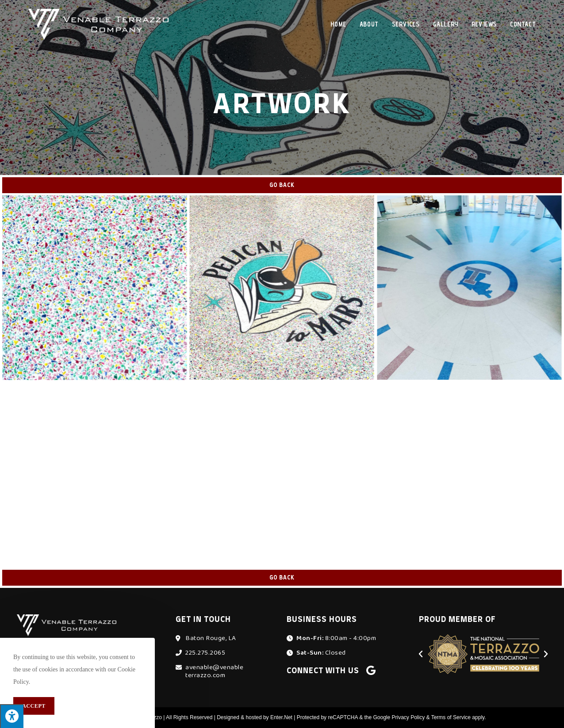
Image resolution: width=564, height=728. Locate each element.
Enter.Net (281, 717)
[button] (421, 654)
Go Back (282, 185)
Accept (34, 706)
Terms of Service (451, 717)
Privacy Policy (409, 717)
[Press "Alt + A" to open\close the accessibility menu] (12, 716)
